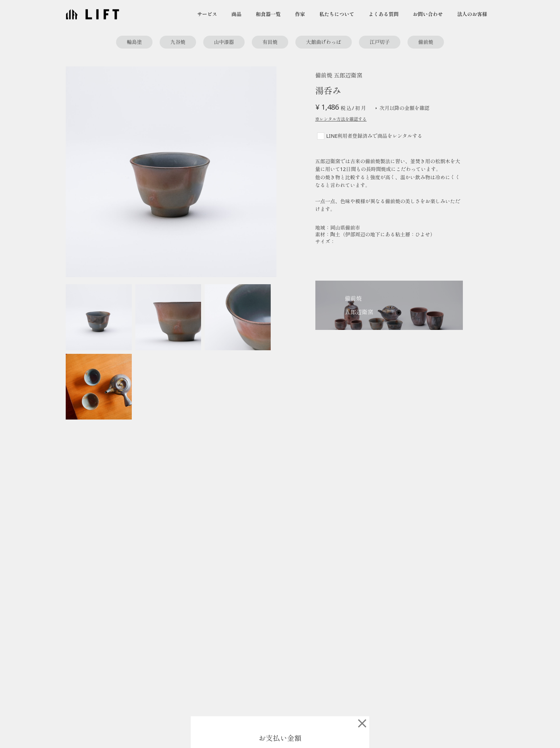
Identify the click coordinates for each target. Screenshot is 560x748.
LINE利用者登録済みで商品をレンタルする (374, 136)
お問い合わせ (428, 14)
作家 (300, 14)
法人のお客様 (472, 14)
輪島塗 (134, 42)
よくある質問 (384, 14)
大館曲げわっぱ (324, 42)
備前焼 (426, 42)
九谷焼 (178, 42)
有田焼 (270, 42)
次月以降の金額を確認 (402, 108)
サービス (207, 14)
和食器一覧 (268, 14)
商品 (236, 14)
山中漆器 (224, 42)
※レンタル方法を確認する (341, 119)
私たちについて (337, 14)
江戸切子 (380, 42)
